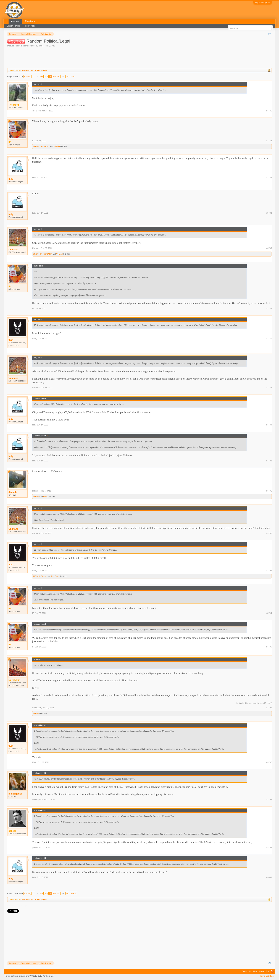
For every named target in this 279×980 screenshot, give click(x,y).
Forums (15, 21)
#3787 (269, 339)
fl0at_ (41, 46)
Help (255, 971)
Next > (73, 77)
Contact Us (247, 971)
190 (50, 77)
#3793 (269, 571)
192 (59, 77)
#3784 (269, 213)
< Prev (27, 77)
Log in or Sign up (263, 3)
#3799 (269, 847)
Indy (11, 179)
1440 (67, 77)
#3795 (269, 647)
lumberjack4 (15, 794)
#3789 (269, 425)
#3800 (269, 877)
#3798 (269, 799)
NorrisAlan (45, 146)
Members (30, 21)
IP (33, 141)
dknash (13, 492)
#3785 (269, 248)
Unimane (13, 249)
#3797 (269, 762)
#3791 (269, 491)
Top (268, 971)
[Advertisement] (72, 57)
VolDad (56, 146)
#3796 (269, 708)
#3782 (269, 141)
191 (54, 77)
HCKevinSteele (40, 576)
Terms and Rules (267, 976)
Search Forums (14, 26)
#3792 (269, 533)
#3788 (269, 388)
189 (46, 77)
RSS (272, 971)
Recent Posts (30, 26)
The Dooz (36, 111)
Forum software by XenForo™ (29, 976)
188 (42, 77)
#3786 (269, 309)
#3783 (269, 177)
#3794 (269, 613)
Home (262, 971)
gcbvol (36, 146)
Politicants (24, 46)
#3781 (269, 111)
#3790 (269, 461)
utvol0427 (38, 254)
